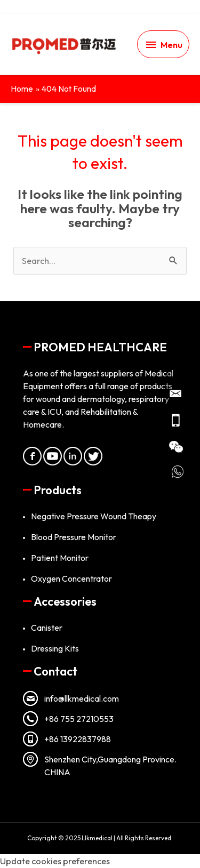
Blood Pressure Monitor (74, 537)
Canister (47, 628)
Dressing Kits (55, 648)
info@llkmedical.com (82, 698)
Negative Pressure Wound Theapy (94, 516)
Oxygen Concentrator (71, 578)
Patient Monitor (60, 558)
